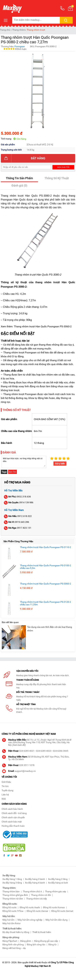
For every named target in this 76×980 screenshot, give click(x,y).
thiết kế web (35, 962)
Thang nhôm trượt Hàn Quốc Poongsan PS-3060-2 (45, 584)
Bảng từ (52, 945)
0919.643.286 (17, 522)
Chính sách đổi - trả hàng (14, 813)
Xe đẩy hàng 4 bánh (35, 883)
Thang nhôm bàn (11, 891)
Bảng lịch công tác (36, 945)
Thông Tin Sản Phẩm (19, 178)
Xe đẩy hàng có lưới (58, 883)
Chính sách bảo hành (12, 809)
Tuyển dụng (7, 790)
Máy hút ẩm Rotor (12, 923)
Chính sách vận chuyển (13, 817)
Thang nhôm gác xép (56, 891)
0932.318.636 (18, 497)
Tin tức (5, 786)
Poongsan (20, 46)
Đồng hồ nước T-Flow (13, 911)
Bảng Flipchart (10, 941)
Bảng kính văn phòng (13, 945)
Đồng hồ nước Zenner (37, 911)
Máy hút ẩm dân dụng (57, 920)
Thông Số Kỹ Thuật (57, 178)
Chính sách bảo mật (12, 822)
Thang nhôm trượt (36, 30)
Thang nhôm (19, 30)
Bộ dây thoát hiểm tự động (16, 932)
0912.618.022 (18, 516)
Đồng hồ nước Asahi (30, 907)
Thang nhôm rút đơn (13, 899)
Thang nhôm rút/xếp (37, 899)
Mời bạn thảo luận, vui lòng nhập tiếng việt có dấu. (24, 462)
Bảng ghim (26, 941)
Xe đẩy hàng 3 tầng (12, 883)
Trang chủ (5, 30)
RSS (4, 799)
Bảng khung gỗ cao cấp (46, 941)
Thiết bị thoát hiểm (42, 932)
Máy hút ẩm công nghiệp (30, 920)
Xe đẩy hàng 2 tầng (58, 879)
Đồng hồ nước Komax (54, 907)
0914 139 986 (19, 502)
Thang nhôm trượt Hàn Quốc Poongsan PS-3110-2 (45, 547)
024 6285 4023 (44, 751)
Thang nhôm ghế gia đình (15, 895)
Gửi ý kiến (60, 464)
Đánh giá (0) (19, 185)
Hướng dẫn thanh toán (13, 826)
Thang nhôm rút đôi (41, 895)
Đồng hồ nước (9, 907)
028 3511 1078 (27, 765)
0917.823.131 (18, 528)
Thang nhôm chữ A (32, 891)
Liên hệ (5, 795)
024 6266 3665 (61, 751)
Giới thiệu (6, 782)
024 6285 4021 (27, 751)
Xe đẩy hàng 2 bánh (35, 879)
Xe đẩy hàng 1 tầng (12, 879)
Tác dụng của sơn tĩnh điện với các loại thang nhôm (50, 629)
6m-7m (13, 472)
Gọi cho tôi (63, 167)
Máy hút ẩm (8, 920)
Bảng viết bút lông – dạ (14, 948)
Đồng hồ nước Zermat (62, 911)
